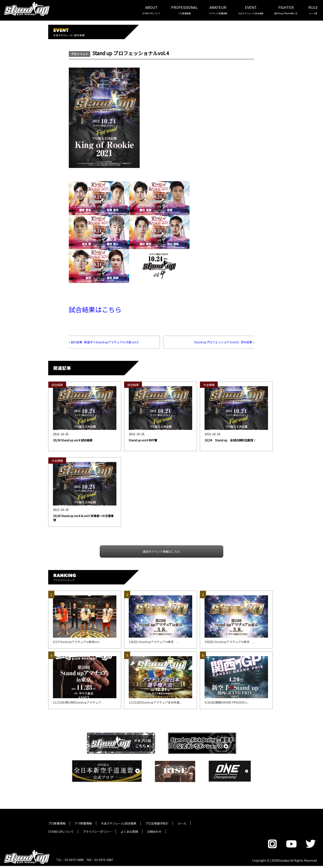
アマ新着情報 (83, 823)
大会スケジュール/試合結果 (119, 823)
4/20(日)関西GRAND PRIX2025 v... (227, 702)
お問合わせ (154, 832)
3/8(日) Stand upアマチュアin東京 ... (154, 642)
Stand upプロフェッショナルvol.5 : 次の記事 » (224, 342)
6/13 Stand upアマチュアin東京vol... (77, 642)
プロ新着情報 (57, 823)
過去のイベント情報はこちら (161, 551)
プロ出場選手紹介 (157, 823)
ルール (182, 823)
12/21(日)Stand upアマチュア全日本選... (155, 702)
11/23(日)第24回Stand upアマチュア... (78, 702)
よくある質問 (129, 832)
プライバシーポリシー (97, 832)
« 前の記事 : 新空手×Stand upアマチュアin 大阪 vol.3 (104, 342)
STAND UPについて (61, 832)
